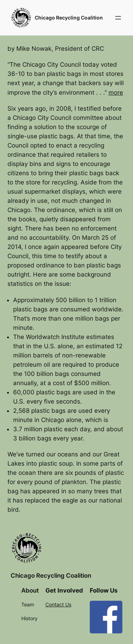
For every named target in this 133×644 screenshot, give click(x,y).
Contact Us (58, 604)
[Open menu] (118, 18)
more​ (116, 93)
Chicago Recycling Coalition (69, 18)
